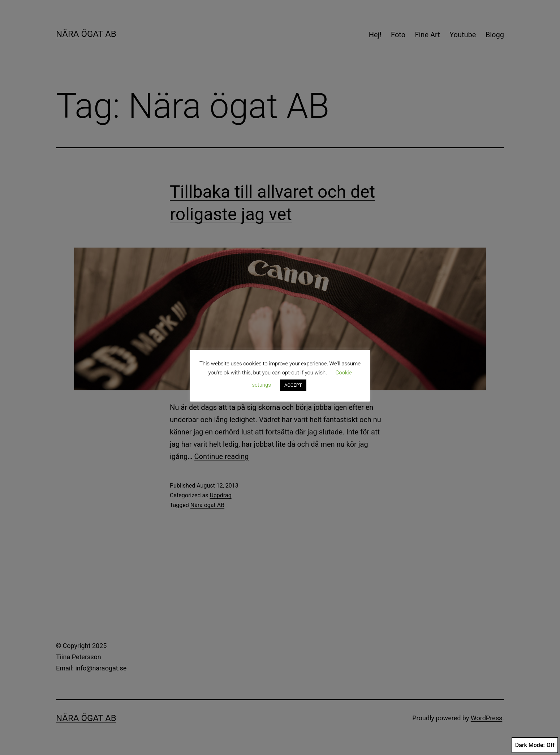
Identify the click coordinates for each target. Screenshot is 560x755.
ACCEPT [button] (293, 385)
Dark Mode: (535, 745)
